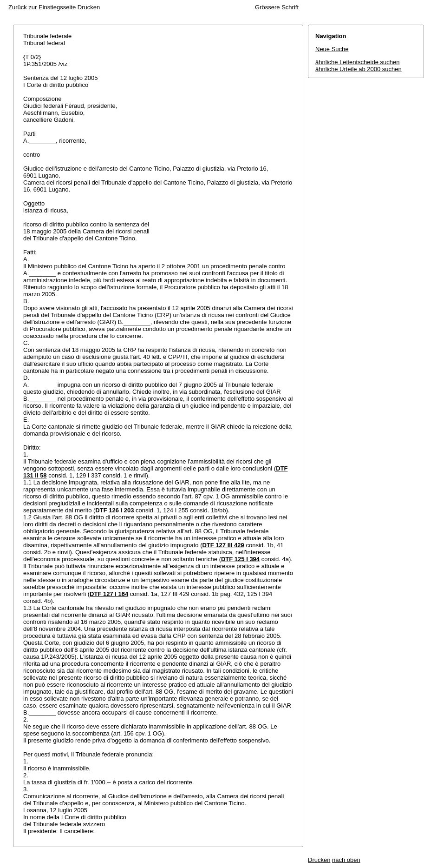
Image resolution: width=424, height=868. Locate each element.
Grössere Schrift (277, 7)
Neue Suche (332, 49)
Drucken (89, 7)
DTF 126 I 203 (114, 510)
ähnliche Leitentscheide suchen (357, 62)
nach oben (346, 860)
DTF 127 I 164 (109, 594)
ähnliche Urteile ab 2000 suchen (359, 69)
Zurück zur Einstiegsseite (42, 7)
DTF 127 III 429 (223, 545)
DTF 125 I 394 (240, 559)
